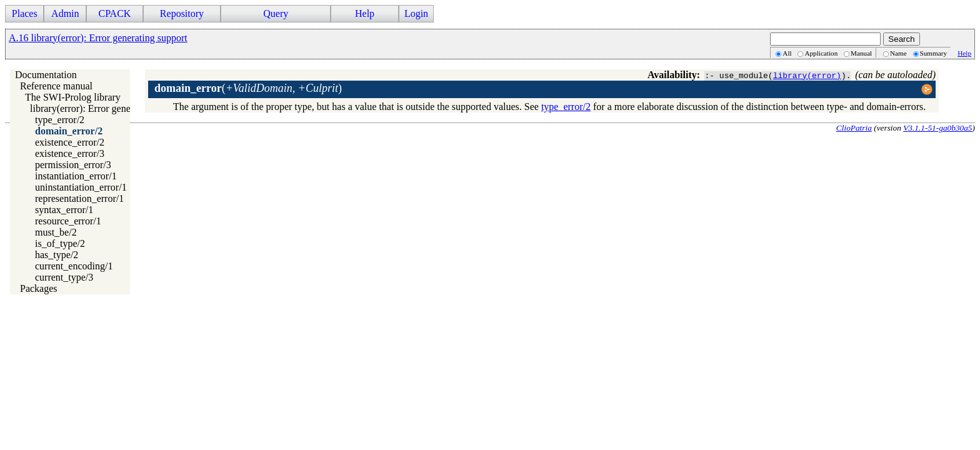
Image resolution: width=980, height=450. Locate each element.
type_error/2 (60, 120)
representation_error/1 (79, 198)
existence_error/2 (70, 142)
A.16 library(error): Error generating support (98, 38)
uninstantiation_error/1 (81, 187)
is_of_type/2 (60, 243)
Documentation (46, 75)
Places (25, 13)
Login (416, 13)
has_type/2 (57, 255)
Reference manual (56, 86)
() (248, 88)
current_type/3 (64, 277)
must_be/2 (56, 232)
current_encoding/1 (74, 266)
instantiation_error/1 (76, 176)
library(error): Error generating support (108, 108)
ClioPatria (854, 128)
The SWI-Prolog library (73, 97)
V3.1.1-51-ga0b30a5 (937, 128)
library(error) (807, 75)
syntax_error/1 (64, 210)
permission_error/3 (73, 165)
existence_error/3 (70, 153)
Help (365, 13)
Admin (65, 13)
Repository (182, 13)
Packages (39, 288)
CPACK (114, 13)
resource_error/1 (68, 221)
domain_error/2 (69, 131)
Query (276, 13)
